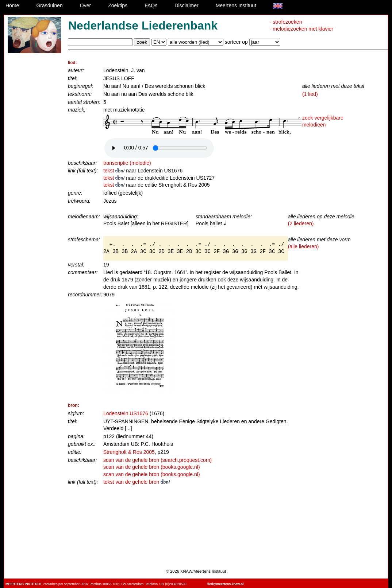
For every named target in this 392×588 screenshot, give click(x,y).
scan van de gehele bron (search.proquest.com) (157, 460)
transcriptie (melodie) (127, 163)
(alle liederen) (303, 246)
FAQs (151, 5)
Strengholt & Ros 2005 (129, 452)
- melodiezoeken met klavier (301, 29)
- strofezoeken (286, 22)
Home (12, 5)
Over (85, 5)
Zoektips (118, 5)
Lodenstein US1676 (126, 413)
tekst (115, 171)
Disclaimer (186, 5)
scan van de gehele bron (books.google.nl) (152, 467)
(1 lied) (310, 94)
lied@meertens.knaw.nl (225, 584)
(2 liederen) (301, 223)
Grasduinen (49, 5)
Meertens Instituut (236, 5)
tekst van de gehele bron (137, 482)
